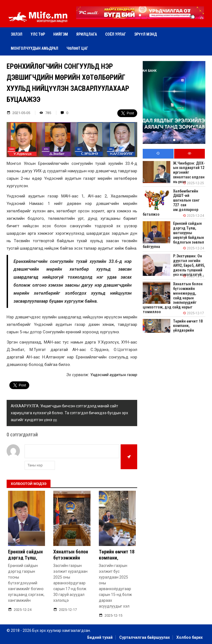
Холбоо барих (190, 637)
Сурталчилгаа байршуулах (145, 637)
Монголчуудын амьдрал (35, 48)
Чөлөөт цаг (77, 48)
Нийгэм (61, 34)
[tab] (158, 154)
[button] (140, 15)
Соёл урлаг (116, 34)
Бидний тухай (100, 637)
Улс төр (38, 34)
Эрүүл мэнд (145, 34)
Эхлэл (17, 34)
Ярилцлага (87, 34)
